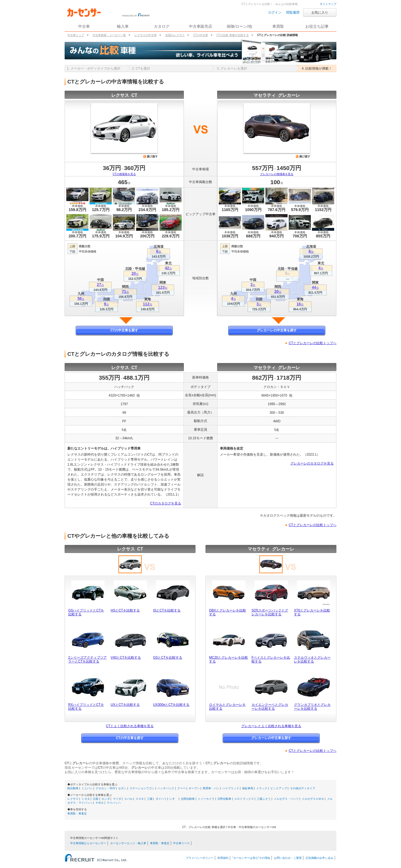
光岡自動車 (188, 799)
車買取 (278, 26)
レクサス (73, 799)
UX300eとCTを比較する (171, 705)
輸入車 (123, 26)
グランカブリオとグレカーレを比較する (312, 707)
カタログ (162, 26)
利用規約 (223, 858)
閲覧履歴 (293, 12)
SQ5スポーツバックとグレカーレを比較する (270, 612)
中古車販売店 (200, 26)
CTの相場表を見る (124, 174)
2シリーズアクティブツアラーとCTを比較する (87, 659)
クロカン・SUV (106, 788)
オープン (194, 788)
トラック (262, 788)
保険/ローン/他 (239, 26)
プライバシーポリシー (200, 858)
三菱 (150, 799)
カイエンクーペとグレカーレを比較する (270, 707)
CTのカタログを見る (166, 503)
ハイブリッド (231, 788)
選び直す (151, 156)
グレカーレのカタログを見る (312, 463)
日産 (96, 799)
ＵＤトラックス (244, 799)
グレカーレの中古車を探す (277, 330)
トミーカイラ (206, 799)
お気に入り (320, 12)
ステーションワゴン (142, 788)
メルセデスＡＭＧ (313, 799)
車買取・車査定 (77, 814)
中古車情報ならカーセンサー (88, 843)
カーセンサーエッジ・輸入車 (128, 843)
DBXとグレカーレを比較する (228, 612)
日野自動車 (224, 799)
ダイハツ (161, 799)
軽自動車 (73, 788)
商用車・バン (211, 788)
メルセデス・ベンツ (286, 799)
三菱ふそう (264, 799)
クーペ (181, 788)
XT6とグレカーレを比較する (312, 612)
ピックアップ (279, 788)
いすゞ (174, 799)
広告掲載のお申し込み (319, 858)
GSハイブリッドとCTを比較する (86, 612)
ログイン (275, 12)
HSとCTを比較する (125, 610)
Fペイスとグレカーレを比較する (271, 659)
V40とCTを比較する (126, 658)
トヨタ (86, 799)
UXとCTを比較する (125, 705)
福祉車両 (248, 788)
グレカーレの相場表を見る (277, 174)
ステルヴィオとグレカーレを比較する (312, 659)
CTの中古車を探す (124, 330)
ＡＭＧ (100, 803)
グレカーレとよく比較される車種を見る (271, 726)
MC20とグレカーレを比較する (229, 659)
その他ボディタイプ (303, 788)
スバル (128, 799)
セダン (122, 788)
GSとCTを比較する (168, 658)
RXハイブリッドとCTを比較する (86, 707)
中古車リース (181, 843)
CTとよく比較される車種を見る (130, 726)
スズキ (140, 799)
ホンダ (106, 799)
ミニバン (87, 788)
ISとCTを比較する (167, 610)
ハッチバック (166, 788)
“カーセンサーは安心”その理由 (251, 858)
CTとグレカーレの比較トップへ (313, 343)
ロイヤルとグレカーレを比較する (227, 707)
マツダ (117, 799)
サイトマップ (328, 4)
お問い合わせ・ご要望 (288, 858)
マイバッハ (114, 803)
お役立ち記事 (317, 26)
